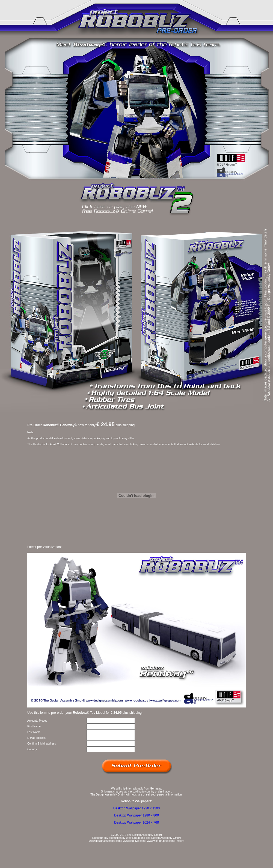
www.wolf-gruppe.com (160, 841)
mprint (180, 841)
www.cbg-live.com (134, 841)
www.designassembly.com (105, 841)
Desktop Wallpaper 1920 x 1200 (136, 808)
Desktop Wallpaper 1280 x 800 (136, 815)
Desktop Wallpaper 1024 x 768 (136, 822)
